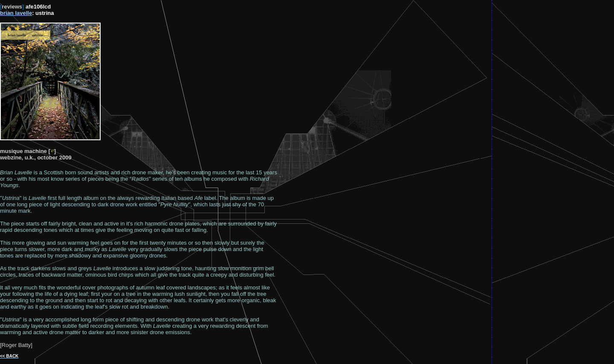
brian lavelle (16, 13)
